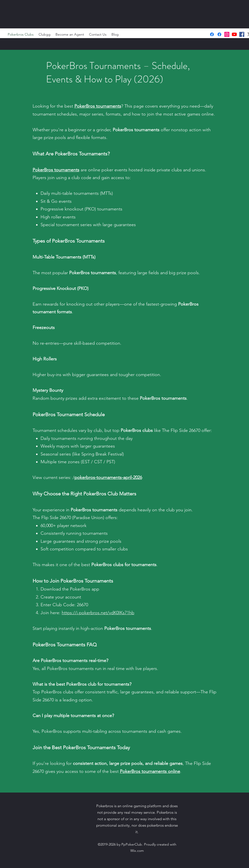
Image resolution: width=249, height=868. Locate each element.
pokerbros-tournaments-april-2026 (108, 477)
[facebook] (242, 34)
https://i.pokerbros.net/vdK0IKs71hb (98, 613)
